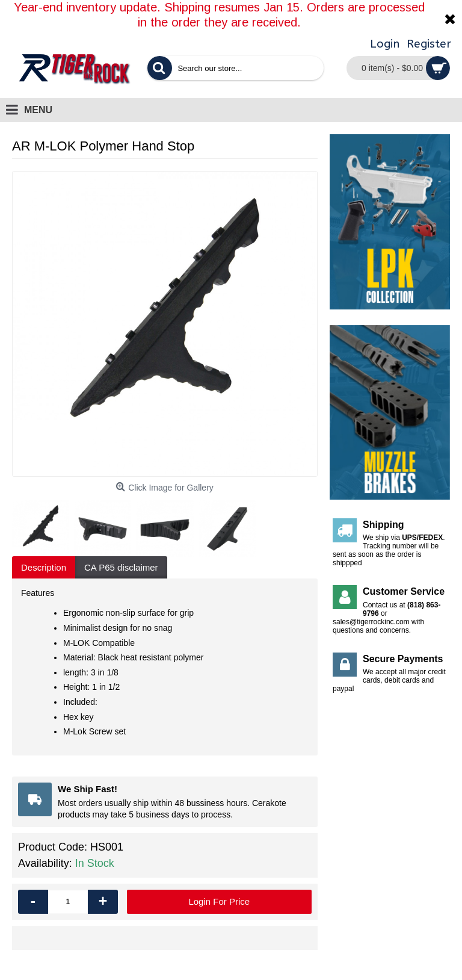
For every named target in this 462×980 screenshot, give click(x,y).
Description (44, 567)
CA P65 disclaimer (121, 567)
